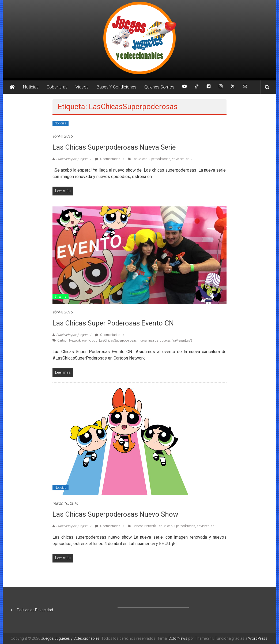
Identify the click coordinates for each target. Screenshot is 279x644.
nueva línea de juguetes (155, 340)
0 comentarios (108, 159)
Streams (61, 297)
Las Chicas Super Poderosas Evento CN (113, 323)
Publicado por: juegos (72, 159)
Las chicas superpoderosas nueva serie (114, 147)
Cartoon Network (69, 340)
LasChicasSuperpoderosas (151, 159)
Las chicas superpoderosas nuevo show (115, 514)
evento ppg (90, 340)
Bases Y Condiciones (116, 87)
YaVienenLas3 (182, 159)
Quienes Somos (159, 87)
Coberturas (57, 87)
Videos (82, 87)
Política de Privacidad (35, 610)
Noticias (31, 87)
